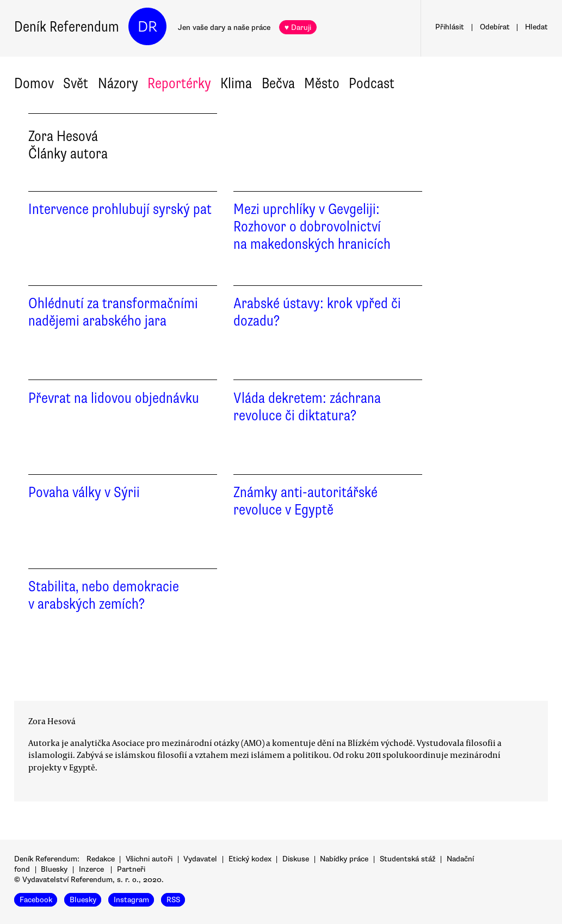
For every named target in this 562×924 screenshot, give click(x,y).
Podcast (372, 83)
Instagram (131, 900)
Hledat (536, 27)
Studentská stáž (408, 859)
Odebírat (495, 27)
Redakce (101, 859)
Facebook (36, 900)
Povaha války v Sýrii (84, 492)
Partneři (131, 869)
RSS (173, 900)
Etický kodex (250, 859)
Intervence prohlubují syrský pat (120, 209)
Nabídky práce (344, 859)
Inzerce (91, 869)
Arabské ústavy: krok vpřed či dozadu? (317, 312)
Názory (118, 83)
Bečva (278, 83)
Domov (34, 83)
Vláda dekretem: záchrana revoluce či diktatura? (307, 407)
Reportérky (179, 83)
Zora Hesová (52, 721)
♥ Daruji (298, 27)
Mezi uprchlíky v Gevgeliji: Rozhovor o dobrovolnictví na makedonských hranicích (312, 227)
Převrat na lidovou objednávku (114, 398)
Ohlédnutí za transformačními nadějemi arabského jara (113, 312)
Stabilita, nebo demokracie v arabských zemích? (104, 595)
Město (322, 83)
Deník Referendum (67, 27)
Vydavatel (200, 859)
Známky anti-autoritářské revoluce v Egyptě (305, 501)
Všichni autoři (149, 859)
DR (147, 27)
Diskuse (296, 859)
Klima (236, 83)
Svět (76, 83)
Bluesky (54, 869)
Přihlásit (450, 27)
